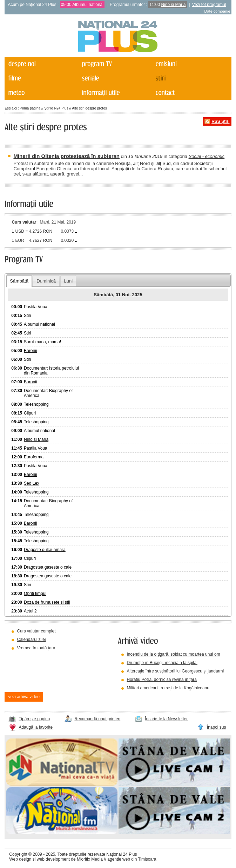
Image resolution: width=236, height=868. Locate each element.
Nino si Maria (174, 5)
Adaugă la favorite (36, 727)
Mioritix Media (90, 859)
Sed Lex (32, 483)
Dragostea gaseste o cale (48, 567)
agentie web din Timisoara (132, 859)
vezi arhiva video (24, 697)
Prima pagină (30, 108)
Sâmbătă (19, 281)
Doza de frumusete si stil (47, 602)
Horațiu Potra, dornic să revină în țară (161, 680)
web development (53, 859)
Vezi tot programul (209, 5)
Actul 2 (30, 611)
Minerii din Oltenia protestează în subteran (66, 156)
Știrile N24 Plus (56, 108)
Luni (68, 281)
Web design (20, 859)
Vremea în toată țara (36, 648)
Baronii (30, 351)
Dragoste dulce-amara (45, 550)
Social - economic (207, 156)
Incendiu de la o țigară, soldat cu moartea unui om (173, 654)
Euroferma (34, 457)
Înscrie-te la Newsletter (166, 719)
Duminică (46, 281)
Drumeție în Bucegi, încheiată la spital (162, 663)
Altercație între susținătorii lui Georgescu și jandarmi (175, 671)
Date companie (217, 11)
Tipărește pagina (34, 719)
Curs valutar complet (36, 631)
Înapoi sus (217, 727)
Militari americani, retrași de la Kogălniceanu (168, 688)
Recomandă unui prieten (97, 719)
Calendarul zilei (31, 640)
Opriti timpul (35, 594)
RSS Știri (220, 121)
